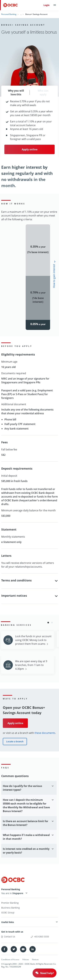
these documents (45, 733)
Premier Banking (10, 903)
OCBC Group (8, 913)
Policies (26, 959)
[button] (48, 623)
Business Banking (10, 908)
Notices (35, 959)
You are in (13, 893)
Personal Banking (9, 14)
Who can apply (43, 93)
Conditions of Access (10, 959)
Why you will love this (16, 93)
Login (46, 5)
